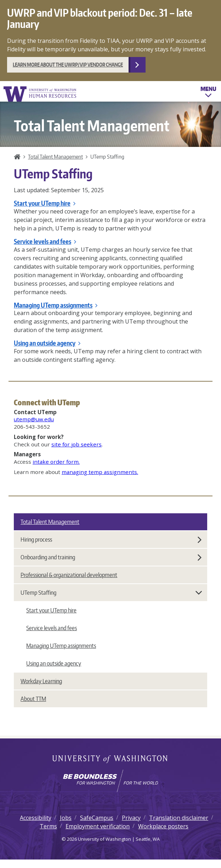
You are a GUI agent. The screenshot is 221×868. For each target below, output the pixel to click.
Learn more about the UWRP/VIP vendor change (68, 65)
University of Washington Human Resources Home (40, 94)
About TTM (33, 699)
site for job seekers (76, 444)
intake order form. (56, 462)
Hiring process (111, 539)
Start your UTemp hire (45, 203)
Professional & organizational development (69, 575)
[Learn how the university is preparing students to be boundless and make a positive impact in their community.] (110, 781)
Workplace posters (163, 826)
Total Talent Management (55, 156)
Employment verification (98, 826)
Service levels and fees (45, 241)
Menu (208, 93)
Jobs (66, 818)
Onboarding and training (111, 557)
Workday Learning (41, 681)
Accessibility (36, 818)
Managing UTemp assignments (56, 305)
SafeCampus (97, 818)
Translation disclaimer (179, 818)
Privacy (131, 818)
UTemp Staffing (112, 593)
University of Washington (111, 760)
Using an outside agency (47, 343)
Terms (48, 826)
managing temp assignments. (100, 472)
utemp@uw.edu (34, 419)
